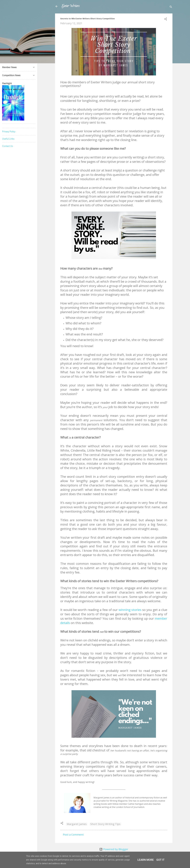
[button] (166, 19)
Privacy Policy (9, 131)
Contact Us (8, 146)
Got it (160, 860)
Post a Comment (73, 835)
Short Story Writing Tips (105, 824)
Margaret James (77, 824)
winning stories (130, 610)
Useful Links (8, 139)
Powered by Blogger (114, 849)
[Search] (171, 7)
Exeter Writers (70, 6)
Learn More (146, 860)
